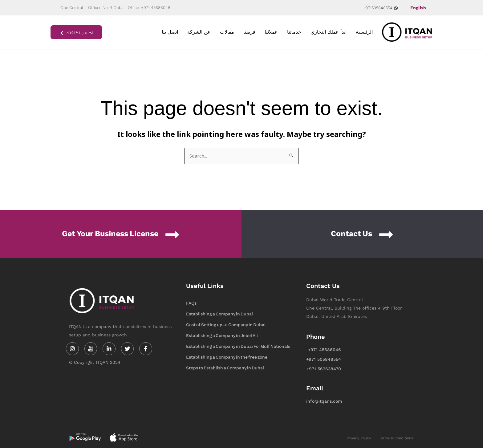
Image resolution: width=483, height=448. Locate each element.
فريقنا (249, 32)
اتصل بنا (170, 32)
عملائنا (271, 32)
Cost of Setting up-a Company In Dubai (226, 325)
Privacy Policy (359, 439)
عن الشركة (199, 32)
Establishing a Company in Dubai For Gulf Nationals (238, 347)
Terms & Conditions (396, 439)
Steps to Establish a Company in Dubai (225, 368)
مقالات (227, 32)
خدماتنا (294, 32)
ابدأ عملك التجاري (329, 32)
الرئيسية (364, 32)
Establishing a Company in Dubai (219, 314)
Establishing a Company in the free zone (227, 358)
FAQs (191, 304)
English (418, 8)
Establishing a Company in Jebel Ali (222, 336)
